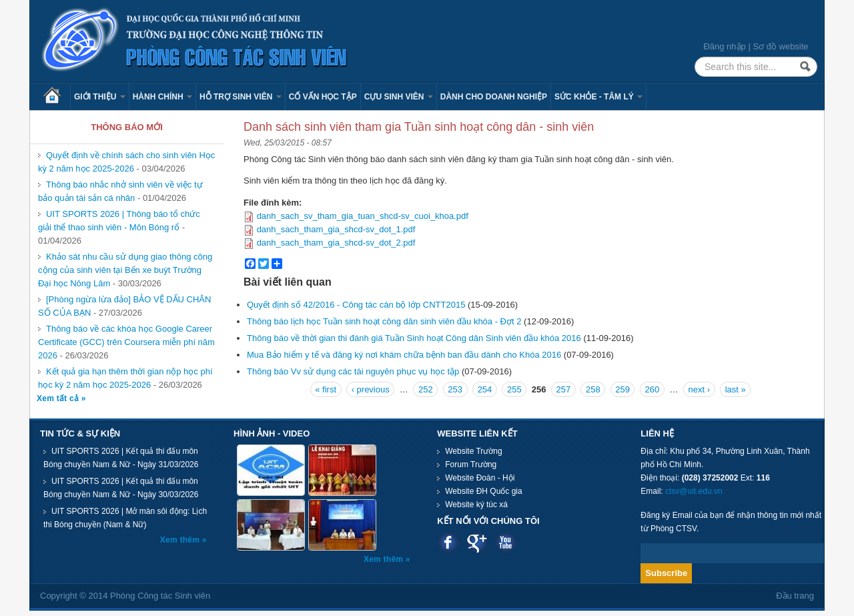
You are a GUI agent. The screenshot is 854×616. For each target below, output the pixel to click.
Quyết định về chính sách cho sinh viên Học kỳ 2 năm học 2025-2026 (126, 162)
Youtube (505, 542)
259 (622, 389)
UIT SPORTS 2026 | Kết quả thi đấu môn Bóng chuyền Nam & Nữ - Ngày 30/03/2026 (121, 488)
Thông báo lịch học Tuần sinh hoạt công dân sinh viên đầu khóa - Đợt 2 (384, 321)
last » (736, 389)
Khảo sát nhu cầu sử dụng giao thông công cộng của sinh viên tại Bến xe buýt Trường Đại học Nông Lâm (125, 270)
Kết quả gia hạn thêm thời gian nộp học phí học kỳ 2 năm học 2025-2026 (125, 378)
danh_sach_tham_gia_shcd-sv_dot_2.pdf (336, 243)
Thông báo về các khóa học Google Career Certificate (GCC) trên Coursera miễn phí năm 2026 (126, 342)
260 (653, 389)
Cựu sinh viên (399, 97)
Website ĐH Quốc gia (484, 491)
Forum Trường (471, 465)
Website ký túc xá (476, 505)
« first (326, 389)
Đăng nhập (724, 46)
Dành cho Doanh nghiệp (494, 97)
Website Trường (473, 451)
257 (564, 389)
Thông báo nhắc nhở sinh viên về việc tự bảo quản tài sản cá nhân (120, 191)
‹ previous (371, 389)
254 (485, 389)
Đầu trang (795, 596)
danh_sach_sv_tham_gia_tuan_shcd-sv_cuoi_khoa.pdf (363, 216)
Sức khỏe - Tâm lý (598, 97)
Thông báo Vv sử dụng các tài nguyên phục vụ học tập (353, 371)
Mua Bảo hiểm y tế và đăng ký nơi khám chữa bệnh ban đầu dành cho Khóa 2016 (404, 355)
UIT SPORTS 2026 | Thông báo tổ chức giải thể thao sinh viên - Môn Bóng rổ (119, 221)
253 (455, 389)
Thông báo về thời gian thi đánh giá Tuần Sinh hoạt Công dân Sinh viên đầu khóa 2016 (414, 338)
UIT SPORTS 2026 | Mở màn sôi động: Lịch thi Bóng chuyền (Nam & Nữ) (125, 518)
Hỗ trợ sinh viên (241, 97)
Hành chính (162, 97)
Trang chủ (57, 97)
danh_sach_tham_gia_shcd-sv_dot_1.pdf (336, 229)
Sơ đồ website (780, 46)
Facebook (448, 542)
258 (593, 389)
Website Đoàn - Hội (480, 478)
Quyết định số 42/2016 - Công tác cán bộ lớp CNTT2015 (356, 305)
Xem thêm (181, 540)
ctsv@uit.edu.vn (694, 491)
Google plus (477, 542)
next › (700, 389)
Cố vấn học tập (323, 97)
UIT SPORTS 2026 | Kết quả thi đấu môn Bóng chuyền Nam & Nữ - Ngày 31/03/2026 (121, 458)
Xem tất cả (59, 398)
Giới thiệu (100, 97)
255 (514, 389)
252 (426, 389)
